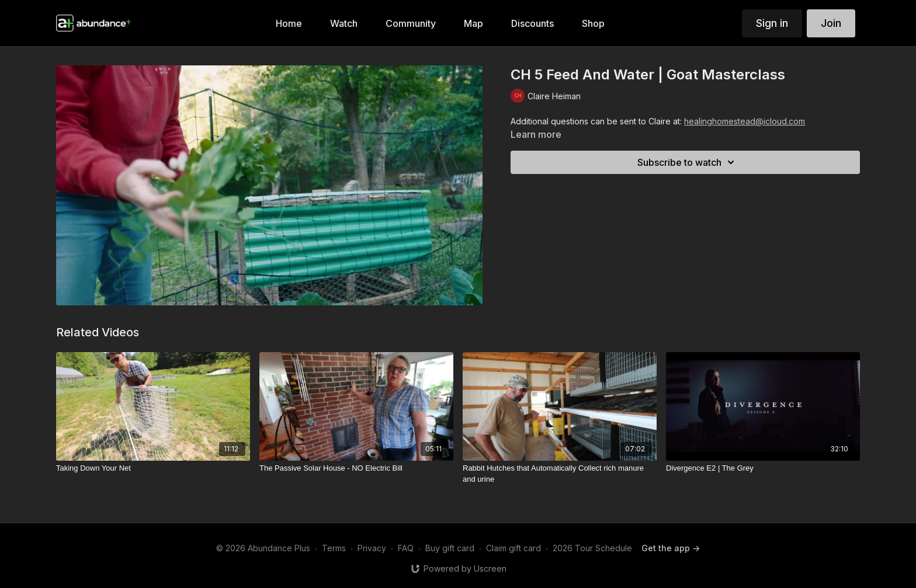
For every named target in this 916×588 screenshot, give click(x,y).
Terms (334, 548)
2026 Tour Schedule (592, 548)
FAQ (406, 548)
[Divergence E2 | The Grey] (763, 468)
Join (831, 23)
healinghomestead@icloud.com (745, 121)
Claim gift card (513, 548)
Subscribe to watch (688, 162)
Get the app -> (671, 548)
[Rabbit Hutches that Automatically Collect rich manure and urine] (560, 474)
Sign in (772, 23)
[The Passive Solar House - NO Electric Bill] (356, 468)
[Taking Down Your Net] (153, 468)
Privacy (372, 548)
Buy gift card (450, 548)
